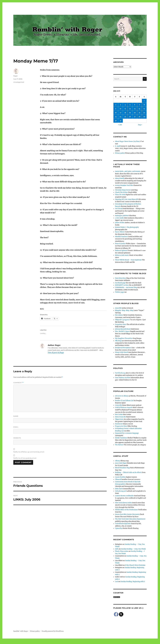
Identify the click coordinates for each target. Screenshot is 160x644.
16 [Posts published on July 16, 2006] (116, 113)
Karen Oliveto (120, 232)
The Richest (119, 445)
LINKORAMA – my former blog (126, 287)
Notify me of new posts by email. (25, 458)
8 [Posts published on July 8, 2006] (144, 105)
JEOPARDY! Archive (122, 285)
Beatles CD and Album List (124, 401)
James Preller (120, 223)
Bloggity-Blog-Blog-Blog (124, 310)
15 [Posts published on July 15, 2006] (144, 109)
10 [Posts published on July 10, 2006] (120, 109)
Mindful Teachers (121, 237)
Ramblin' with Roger (21, 631)
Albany (118, 461)
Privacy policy (120, 153)
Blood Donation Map (122, 468)
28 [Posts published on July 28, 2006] (139, 117)
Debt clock (119, 489)
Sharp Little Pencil (122, 352)
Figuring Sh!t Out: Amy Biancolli (126, 199)
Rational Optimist (121, 251)
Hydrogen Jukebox (122, 216)
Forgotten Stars (121, 324)
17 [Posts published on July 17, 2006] (121, 113)
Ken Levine (119, 415)
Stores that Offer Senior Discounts (127, 514)
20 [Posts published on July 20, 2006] (135, 113)
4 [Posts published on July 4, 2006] (125, 105)
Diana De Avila (120, 195)
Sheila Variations (121, 438)
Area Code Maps (121, 463)
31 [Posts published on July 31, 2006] (120, 121)
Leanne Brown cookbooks (124, 496)
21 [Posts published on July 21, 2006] (139, 113)
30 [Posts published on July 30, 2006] (116, 121)
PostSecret (119, 424)
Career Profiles (120, 477)
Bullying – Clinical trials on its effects (128, 472)
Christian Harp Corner (123, 190)
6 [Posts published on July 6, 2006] (135, 105)
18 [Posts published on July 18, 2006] (125, 113)
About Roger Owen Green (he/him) (127, 141)
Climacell (118, 479)
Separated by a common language (127, 433)
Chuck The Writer (121, 192)
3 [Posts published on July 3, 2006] (120, 105)
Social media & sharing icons (67, 642)
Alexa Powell (120, 178)
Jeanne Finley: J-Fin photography (127, 227)
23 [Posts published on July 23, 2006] (116, 117)
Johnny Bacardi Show (123, 329)
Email (16, 427)
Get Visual (119, 209)
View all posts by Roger (56, 353)
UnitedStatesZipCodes (123, 524)
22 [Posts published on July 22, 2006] (144, 113)
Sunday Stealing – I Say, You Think (133, 549)
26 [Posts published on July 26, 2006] (130, 117)
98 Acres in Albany (122, 396)
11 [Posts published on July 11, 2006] (125, 109)
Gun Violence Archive (123, 378)
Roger (15, 76)
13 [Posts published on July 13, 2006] (135, 109)
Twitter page (120, 292)
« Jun (120, 125)
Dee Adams (119, 315)
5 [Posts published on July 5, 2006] (130, 105)
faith (117, 549)
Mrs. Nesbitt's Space (122, 331)
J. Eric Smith (119, 218)
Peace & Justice (120, 244)
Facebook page (120, 283)
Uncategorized (19, 82)
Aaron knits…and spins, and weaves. (128, 171)
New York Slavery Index (123, 503)
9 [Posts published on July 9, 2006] (116, 109)
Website (17, 438)
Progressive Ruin (121, 426)
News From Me (120, 417)
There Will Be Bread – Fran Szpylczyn (128, 260)
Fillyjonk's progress (122, 320)
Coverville (119, 405)
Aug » (140, 125)
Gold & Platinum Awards (124, 408)
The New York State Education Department (130, 519)
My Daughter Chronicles (124, 338)
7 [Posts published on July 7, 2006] (139, 105)
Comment (18, 383)
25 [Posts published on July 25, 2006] (125, 117)
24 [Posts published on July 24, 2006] (120, 117)
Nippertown (119, 419)
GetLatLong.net (121, 491)
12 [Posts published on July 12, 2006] (130, 109)
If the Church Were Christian (135, 565)
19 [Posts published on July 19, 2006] (130, 113)
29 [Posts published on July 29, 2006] (144, 117)
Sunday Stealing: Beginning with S (133, 582)
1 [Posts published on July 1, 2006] (144, 101)
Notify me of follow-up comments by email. (29, 452)
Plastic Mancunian (122, 551)
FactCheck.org (120, 373)
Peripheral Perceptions (123, 348)
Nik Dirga (118, 341)
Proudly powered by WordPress (53, 631)
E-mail (118, 146)
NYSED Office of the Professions (126, 510)
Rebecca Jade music (122, 255)
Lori (117, 582)
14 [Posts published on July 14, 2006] (139, 109)
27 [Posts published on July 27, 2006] (135, 117)
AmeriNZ (118, 308)
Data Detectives (121, 278)
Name (16, 416)
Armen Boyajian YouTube (124, 185)
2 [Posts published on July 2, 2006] (116, 105)
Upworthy (119, 528)
